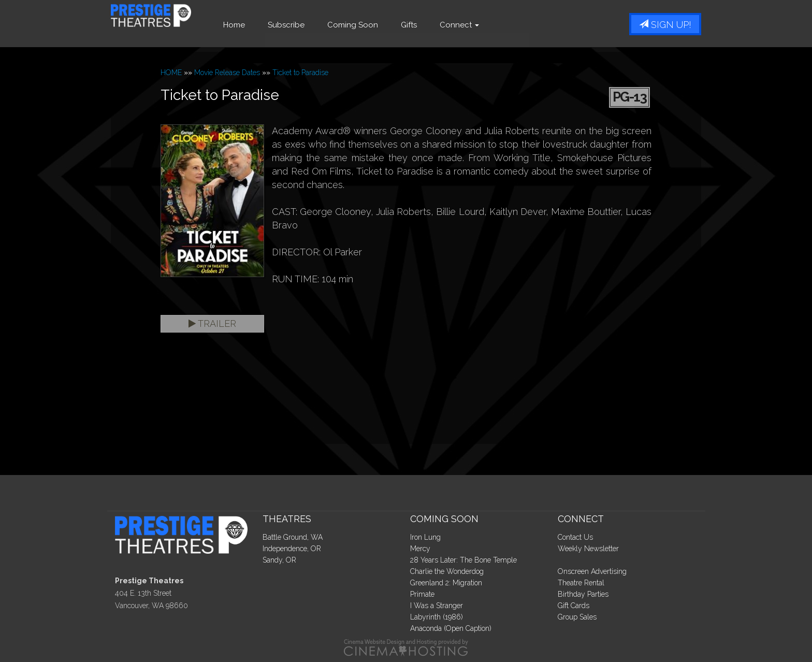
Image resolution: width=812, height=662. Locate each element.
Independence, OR (292, 549)
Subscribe (316, 25)
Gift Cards (574, 606)
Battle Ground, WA (293, 537)
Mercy (420, 549)
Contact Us (575, 537)
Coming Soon (383, 25)
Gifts (439, 25)
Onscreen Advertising (592, 571)
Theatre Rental (581, 583)
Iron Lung (425, 537)
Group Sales (577, 617)
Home (264, 25)
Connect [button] (489, 25)
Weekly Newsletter (588, 549)
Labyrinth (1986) (437, 617)
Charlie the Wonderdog (447, 571)
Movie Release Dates (227, 73)
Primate (422, 594)
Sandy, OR (279, 560)
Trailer (212, 323)
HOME (171, 73)
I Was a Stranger (437, 606)
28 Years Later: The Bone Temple (463, 560)
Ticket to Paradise (300, 73)
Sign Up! (665, 25)
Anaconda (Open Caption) (451, 628)
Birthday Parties (583, 594)
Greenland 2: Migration (446, 583)
